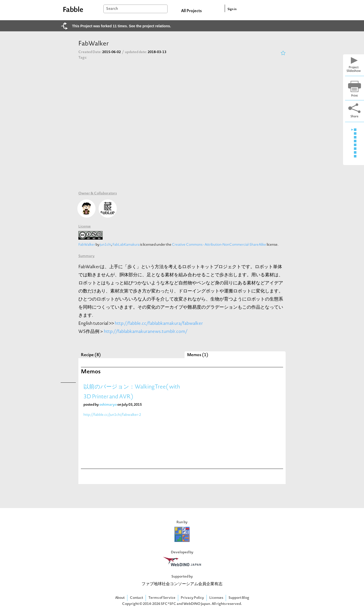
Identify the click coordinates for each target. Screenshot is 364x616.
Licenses (216, 598)
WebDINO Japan (197, 604)
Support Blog (239, 598)
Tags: (83, 58)
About (120, 598)
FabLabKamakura (126, 245)
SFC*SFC (168, 604)
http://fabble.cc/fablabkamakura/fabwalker (159, 324)
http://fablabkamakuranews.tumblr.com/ (146, 332)
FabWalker (87, 245)
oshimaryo (108, 405)
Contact (136, 598)
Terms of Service (162, 598)
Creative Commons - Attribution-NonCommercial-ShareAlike (219, 245)
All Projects (191, 11)
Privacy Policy (192, 598)
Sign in (232, 9)
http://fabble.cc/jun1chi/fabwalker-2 (112, 415)
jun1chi (106, 245)
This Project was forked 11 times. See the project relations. (121, 26)
